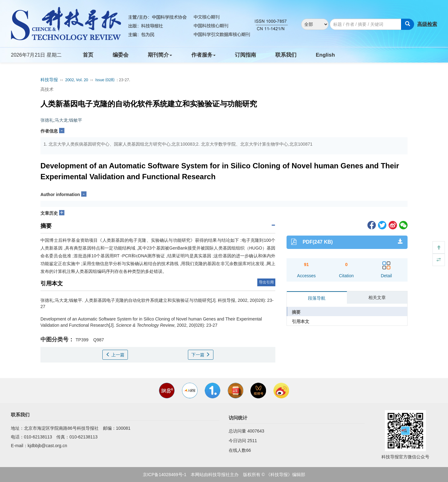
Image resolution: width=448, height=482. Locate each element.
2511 (252, 441)
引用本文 (301, 321)
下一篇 (201, 355)
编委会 (121, 55)
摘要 (296, 312)
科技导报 (49, 80)
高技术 (47, 89)
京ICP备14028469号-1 (165, 475)
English (325, 55)
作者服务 (203, 55)
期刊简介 (160, 55)
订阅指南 (245, 55)
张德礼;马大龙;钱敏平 (61, 120)
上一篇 (115, 355)
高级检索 (427, 24)
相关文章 (377, 297)
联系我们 (286, 55)
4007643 (256, 431)
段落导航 (317, 298)
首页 (88, 55)
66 (249, 450)
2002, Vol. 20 (77, 80)
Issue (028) (105, 80)
